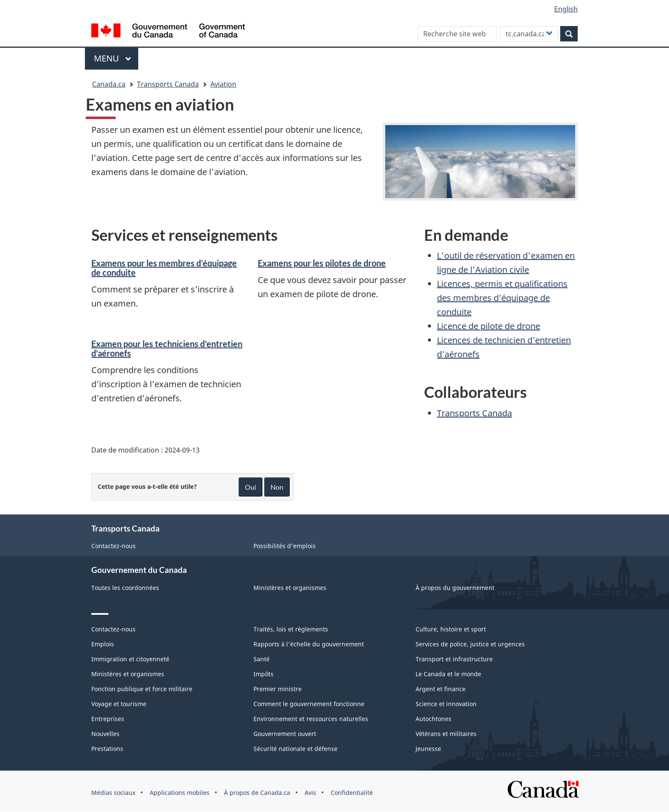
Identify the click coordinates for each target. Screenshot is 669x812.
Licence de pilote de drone (489, 326)
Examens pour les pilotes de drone (322, 263)
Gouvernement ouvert (285, 734)
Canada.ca (109, 84)
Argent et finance (441, 689)
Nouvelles (105, 734)
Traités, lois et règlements (291, 629)
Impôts (263, 674)
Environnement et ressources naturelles (311, 719)
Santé (262, 659)
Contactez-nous (113, 546)
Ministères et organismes (290, 588)
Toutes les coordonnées (125, 588)
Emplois (103, 644)
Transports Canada (168, 84)
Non (277, 487)
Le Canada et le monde (448, 674)
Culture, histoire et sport (451, 629)
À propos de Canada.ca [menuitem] (257, 793)
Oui (250, 487)
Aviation (223, 84)
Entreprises (108, 719)
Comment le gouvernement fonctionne (309, 704)
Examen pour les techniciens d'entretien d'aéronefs (167, 348)
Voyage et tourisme (119, 704)
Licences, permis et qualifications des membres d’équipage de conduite (502, 298)
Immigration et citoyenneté (130, 659)
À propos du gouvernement (455, 588)
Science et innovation (446, 704)
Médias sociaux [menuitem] (113, 793)
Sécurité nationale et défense (295, 749)
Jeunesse (428, 749)
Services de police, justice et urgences (470, 644)
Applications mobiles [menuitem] (180, 793)
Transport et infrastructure (454, 659)
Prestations (107, 749)
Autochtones (433, 719)
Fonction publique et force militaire (142, 689)
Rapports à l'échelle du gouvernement (309, 644)
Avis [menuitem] (310, 793)
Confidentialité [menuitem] (352, 793)
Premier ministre (278, 689)
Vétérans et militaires (446, 734)
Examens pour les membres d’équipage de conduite (164, 268)
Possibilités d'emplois (285, 546)
